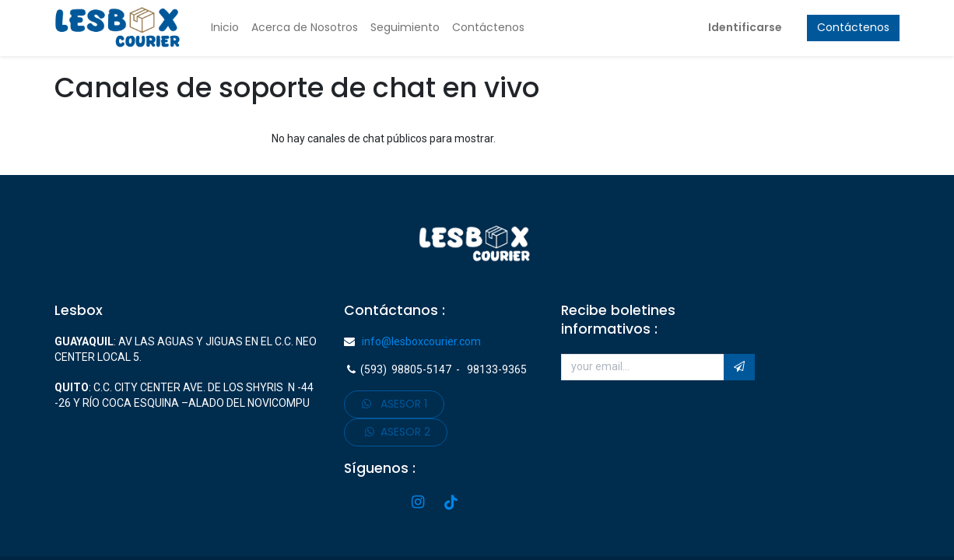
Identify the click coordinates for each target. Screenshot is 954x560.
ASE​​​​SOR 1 (395, 404)
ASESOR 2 (396, 432)
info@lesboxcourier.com (418, 341)
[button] (739, 367)
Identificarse (745, 27)
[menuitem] (225, 28)
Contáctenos (853, 27)
